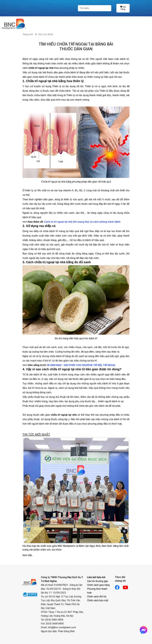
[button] (126, 497)
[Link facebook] (119, 587)
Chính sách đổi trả (97, 597)
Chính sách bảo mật (98, 600)
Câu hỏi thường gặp (98, 581)
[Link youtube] (127, 587)
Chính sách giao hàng (98, 585)
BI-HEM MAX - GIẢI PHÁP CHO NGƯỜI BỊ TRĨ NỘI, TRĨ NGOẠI (81, 365)
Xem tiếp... (28, 555)
